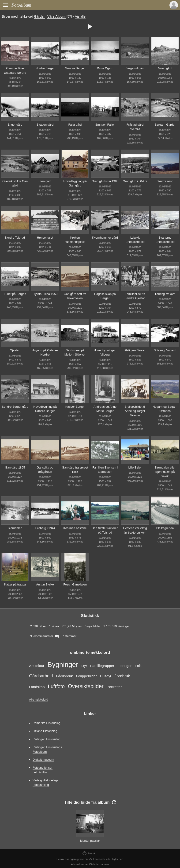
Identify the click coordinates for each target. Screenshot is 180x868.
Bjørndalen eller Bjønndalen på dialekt (165, 472)
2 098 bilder (38, 626)
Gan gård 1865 (15, 467)
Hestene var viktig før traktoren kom (135, 530)
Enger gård (15, 125)
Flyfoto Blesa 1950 (45, 294)
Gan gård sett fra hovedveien (75, 296)
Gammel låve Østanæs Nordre (15, 70)
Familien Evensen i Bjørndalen (105, 470)
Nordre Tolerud (15, 238)
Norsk (89, 853)
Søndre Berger (75, 68)
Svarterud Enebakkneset (165, 240)
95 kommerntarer (42, 636)
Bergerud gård (135, 68)
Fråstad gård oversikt (135, 127)
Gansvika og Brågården (45, 470)
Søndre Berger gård (15, 407)
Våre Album (56, 16)
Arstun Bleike (45, 584)
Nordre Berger (45, 68)
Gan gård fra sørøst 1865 (75, 470)
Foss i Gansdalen (75, 584)
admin (105, 864)
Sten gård (45, 181)
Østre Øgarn (105, 68)
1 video (54, 626)
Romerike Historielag (47, 723)
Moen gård (165, 68)
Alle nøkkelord (39, 699)
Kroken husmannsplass (75, 240)
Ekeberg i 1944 (45, 528)
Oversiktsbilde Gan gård (15, 183)
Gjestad (15, 350)
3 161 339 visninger (117, 626)
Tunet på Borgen (15, 294)
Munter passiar (90, 841)
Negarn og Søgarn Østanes (165, 409)
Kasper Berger (75, 407)
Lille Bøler (135, 467)
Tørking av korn (165, 294)
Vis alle (80, 16)
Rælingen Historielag (47, 739)
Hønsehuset (45, 238)
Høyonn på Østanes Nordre (45, 353)
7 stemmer (69, 636)
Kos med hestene (75, 528)
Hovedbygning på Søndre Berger (45, 409)
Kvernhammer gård (105, 238)
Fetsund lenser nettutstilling (43, 770)
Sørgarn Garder (165, 125)
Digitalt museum (43, 760)
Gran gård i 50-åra (135, 181)
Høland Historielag (45, 731)
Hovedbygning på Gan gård (75, 183)
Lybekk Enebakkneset (135, 240)
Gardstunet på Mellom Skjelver (75, 353)
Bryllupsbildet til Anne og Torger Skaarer (135, 411)
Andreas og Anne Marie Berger (105, 409)
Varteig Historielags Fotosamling (45, 783)
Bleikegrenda (165, 528)
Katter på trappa (15, 584)
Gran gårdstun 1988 (105, 181)
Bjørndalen (15, 528)
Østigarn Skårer (135, 350)
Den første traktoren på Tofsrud (105, 530)
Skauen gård (45, 125)
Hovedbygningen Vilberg (105, 353)
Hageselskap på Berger (105, 296)
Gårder (39, 16)
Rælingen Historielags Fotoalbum (47, 749)
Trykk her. (117, 859)
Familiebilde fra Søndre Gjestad (135, 296)
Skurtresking (165, 181)
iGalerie (94, 864)
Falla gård (75, 125)
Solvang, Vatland (165, 350)
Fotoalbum (21, 5)
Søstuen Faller (105, 125)
